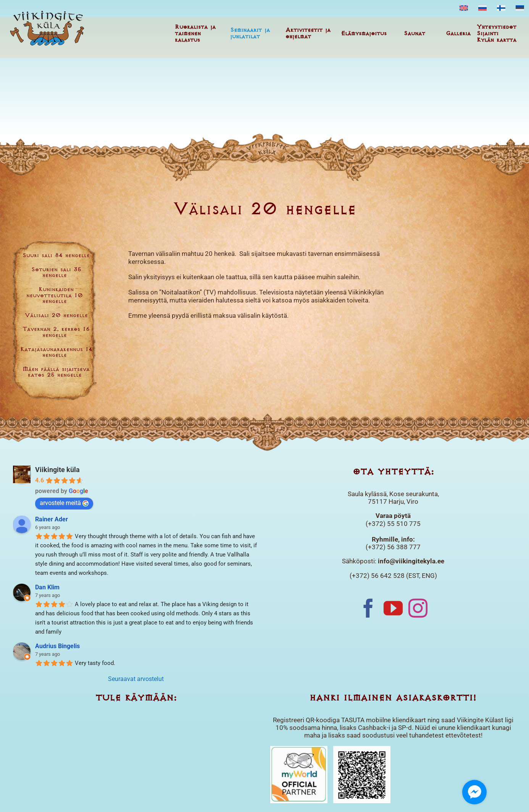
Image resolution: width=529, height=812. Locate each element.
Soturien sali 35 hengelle (56, 273)
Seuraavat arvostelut (136, 679)
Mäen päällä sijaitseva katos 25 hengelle (56, 373)
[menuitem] (464, 9)
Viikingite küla (57, 470)
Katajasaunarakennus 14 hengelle (56, 353)
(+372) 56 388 (387, 547)
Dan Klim (47, 587)
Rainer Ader (52, 519)
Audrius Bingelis (57, 646)
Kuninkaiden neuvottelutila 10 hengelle (55, 296)
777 (414, 547)
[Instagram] (418, 608)
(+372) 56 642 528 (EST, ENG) (393, 576)
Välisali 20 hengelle (56, 316)
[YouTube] (393, 608)
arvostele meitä (64, 503)
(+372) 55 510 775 (393, 524)
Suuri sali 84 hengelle (56, 256)
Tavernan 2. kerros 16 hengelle (56, 332)
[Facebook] (368, 608)
